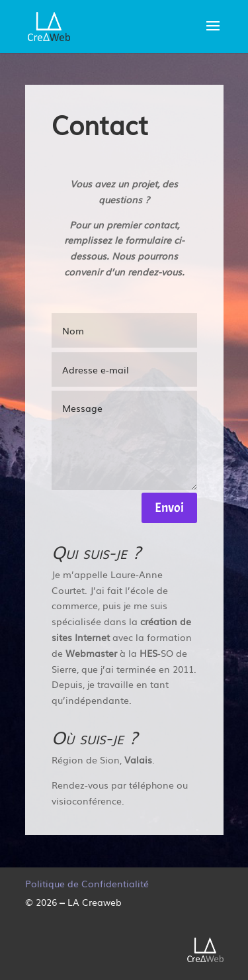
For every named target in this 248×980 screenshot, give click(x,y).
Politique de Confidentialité (87, 883)
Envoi (169, 508)
